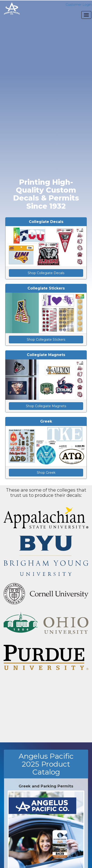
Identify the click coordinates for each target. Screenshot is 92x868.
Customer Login (79, 5)
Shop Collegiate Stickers (46, 340)
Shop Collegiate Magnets (46, 406)
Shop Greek (46, 473)
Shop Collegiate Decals (46, 273)
